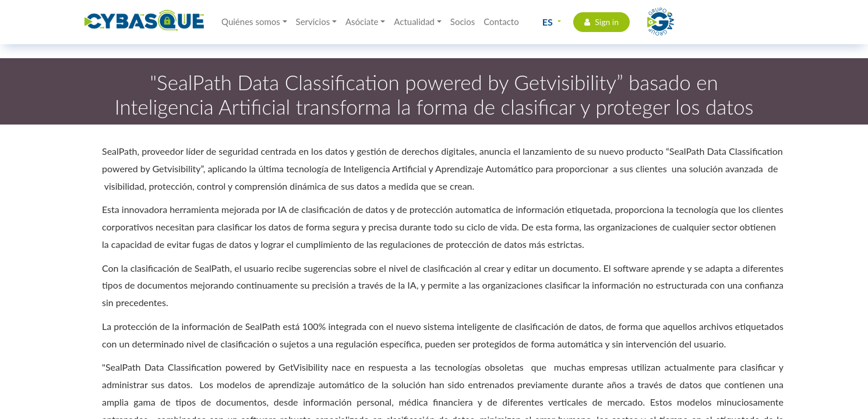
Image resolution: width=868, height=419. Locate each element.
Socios (463, 22)
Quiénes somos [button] (251, 22)
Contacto (501, 22)
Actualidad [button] (414, 22)
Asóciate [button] (362, 22)
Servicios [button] (313, 22)
